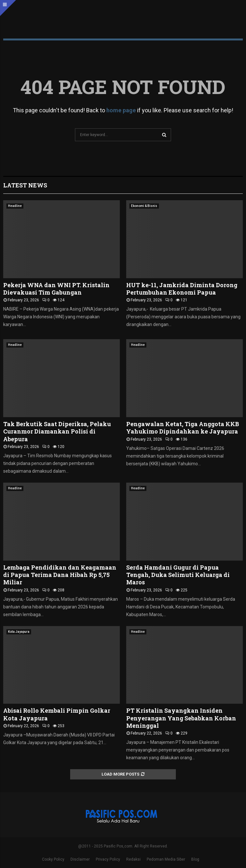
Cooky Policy (53, 859)
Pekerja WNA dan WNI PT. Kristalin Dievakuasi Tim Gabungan (56, 289)
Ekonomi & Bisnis (144, 206)
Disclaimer (80, 859)
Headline (15, 206)
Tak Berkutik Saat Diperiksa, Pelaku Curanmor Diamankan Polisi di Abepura (57, 431)
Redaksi (133, 859)
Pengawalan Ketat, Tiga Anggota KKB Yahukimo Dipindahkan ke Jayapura (183, 428)
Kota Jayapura (19, 632)
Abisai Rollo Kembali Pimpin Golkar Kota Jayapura (57, 714)
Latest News (25, 185)
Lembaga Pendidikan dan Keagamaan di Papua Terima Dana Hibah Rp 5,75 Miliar (60, 575)
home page (121, 110)
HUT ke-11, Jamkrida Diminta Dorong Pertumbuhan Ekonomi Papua (182, 289)
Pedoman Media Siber (166, 859)
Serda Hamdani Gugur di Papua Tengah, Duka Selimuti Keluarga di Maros (178, 575)
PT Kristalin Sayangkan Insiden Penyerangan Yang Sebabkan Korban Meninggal (181, 718)
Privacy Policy (108, 859)
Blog (195, 859)
